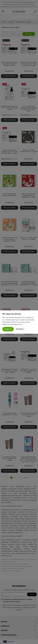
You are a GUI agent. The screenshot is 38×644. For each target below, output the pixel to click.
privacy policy (25, 322)
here (20, 324)
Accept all (8, 329)
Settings (20, 329)
